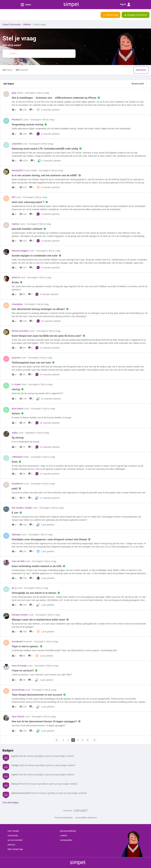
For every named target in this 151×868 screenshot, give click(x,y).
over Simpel (13, 831)
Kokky (15, 433)
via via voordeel (15, 840)
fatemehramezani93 (21, 793)
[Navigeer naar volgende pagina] (94, 740)
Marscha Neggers (20, 251)
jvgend (14, 756)
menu (26, 5)
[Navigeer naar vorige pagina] (57, 740)
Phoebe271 (17, 120)
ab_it (14, 588)
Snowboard (17, 641)
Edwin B (16, 277)
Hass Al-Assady (19, 666)
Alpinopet (16, 535)
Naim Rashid (18, 717)
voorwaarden (66, 840)
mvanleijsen (17, 304)
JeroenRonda (18, 690)
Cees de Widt (18, 561)
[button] (3, 15)
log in (125, 4)
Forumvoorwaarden (63, 818)
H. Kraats (16, 384)
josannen (16, 358)
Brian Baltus (17, 409)
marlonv (16, 224)
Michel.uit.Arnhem (20, 331)
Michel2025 (17, 170)
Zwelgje (15, 765)
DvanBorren (17, 484)
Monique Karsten (20, 615)
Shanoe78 (16, 784)
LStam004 (17, 144)
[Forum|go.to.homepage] (18, 15)
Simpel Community (11, 24)
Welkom (27, 24)
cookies (63, 835)
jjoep (14, 93)
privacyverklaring (68, 831)
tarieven (11, 845)
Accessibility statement (86, 818)
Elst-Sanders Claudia (22, 508)
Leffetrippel (17, 457)
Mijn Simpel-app (15, 849)
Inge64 (15, 775)
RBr (14, 197)
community (13, 835)
